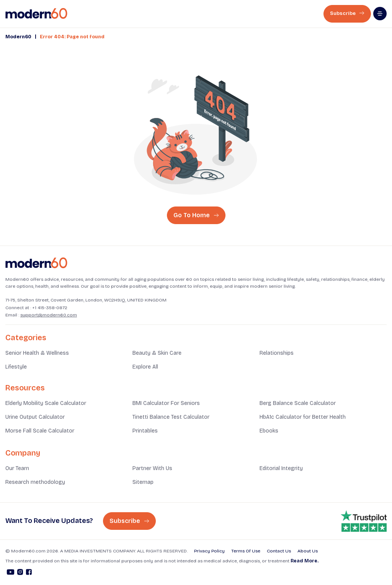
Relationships (277, 353)
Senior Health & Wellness (37, 353)
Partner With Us (152, 468)
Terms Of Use (246, 551)
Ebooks (269, 431)
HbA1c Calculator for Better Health (303, 417)
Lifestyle (16, 367)
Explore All (145, 367)
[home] (36, 14)
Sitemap (143, 482)
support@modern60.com (49, 315)
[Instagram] (20, 573)
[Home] (36, 263)
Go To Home (196, 215)
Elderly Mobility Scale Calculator (46, 403)
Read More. (305, 561)
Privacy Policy (209, 551)
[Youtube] (11, 573)
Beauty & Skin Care (157, 353)
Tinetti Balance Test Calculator (171, 417)
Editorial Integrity (281, 468)
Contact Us (279, 551)
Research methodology (35, 482)
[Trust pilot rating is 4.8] (364, 521)
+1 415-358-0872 (50, 308)
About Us (308, 551)
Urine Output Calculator (35, 417)
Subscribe (347, 13)
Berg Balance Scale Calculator (298, 403)
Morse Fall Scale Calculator (40, 431)
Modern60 (18, 37)
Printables (145, 431)
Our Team (17, 468)
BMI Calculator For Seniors (166, 403)
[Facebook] (29, 573)
